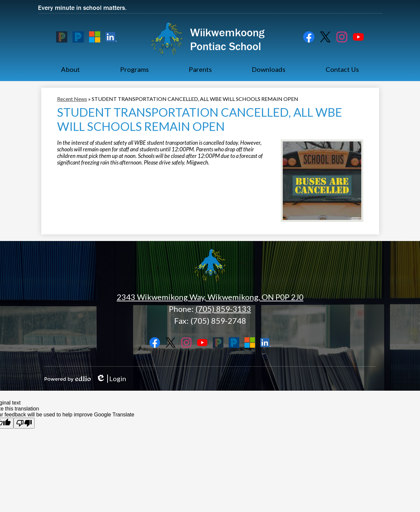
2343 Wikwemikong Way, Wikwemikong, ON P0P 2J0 (210, 297)
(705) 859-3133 (223, 309)
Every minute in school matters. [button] (82, 7)
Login (111, 379)
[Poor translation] (24, 423)
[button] (70, 69)
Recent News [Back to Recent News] (72, 99)
